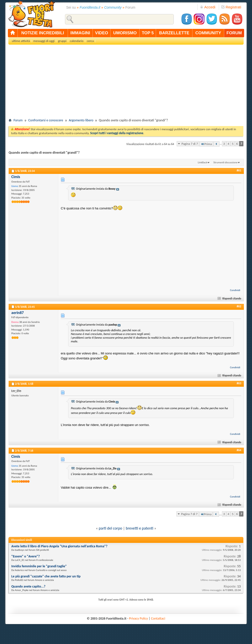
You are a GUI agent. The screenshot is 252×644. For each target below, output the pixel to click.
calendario (77, 41)
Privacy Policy (138, 618)
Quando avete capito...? (28, 586)
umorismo (125, 33)
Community (113, 7)
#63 (239, 383)
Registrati (231, 7)
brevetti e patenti (140, 528)
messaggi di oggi (44, 41)
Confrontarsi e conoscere (46, 120)
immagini (80, 33)
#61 (239, 170)
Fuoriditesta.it (90, 7)
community (208, 33)
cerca (90, 41)
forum (234, 33)
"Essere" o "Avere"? (25, 556)
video (102, 33)
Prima (206, 144)
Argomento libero (81, 120)
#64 (239, 450)
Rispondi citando (230, 299)
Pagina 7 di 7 (190, 144)
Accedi (208, 7)
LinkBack (203, 162)
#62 (239, 306)
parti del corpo (110, 528)
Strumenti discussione (225, 162)
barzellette (174, 33)
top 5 (148, 33)
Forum (18, 120)
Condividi (235, 290)
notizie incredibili (43, 33)
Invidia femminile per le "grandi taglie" (39, 566)
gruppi (62, 41)
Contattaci (158, 618)
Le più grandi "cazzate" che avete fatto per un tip (46, 576)
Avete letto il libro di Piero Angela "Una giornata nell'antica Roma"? (59, 546)
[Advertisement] (126, 83)
